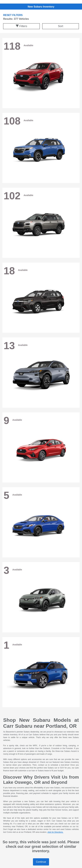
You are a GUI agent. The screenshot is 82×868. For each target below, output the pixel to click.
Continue (41, 862)
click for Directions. (55, 832)
